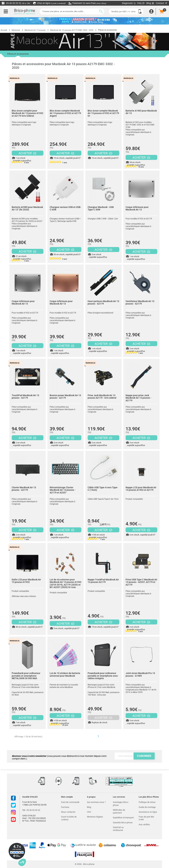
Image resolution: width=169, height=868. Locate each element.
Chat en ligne (49, 3)
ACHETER (27, 153)
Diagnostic (129, 3)
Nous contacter (68, 812)
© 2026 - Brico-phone (85, 864)
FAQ (141, 3)
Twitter (13, 805)
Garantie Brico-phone (123, 823)
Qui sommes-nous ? (96, 802)
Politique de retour (147, 802)
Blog (150, 3)
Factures (65, 807)
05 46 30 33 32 (16, 3)
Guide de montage (147, 807)
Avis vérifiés (144, 825)
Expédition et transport (123, 818)
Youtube (13, 819)
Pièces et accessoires (18, 55)
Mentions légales (95, 817)
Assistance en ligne (148, 812)
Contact (162, 3)
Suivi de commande (70, 802)
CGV (89, 812)
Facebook (13, 798)
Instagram (13, 812)
